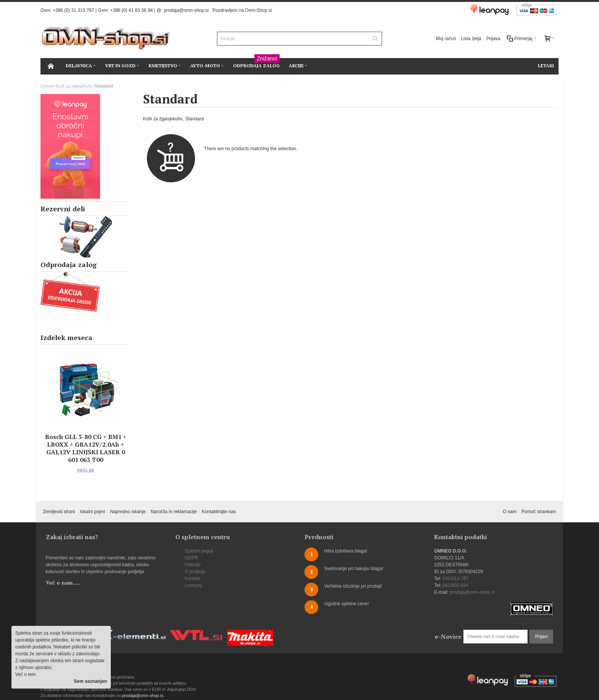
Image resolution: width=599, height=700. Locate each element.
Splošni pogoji (199, 551)
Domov (47, 86)
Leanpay (194, 585)
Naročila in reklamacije (174, 512)
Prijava (493, 39)
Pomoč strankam (539, 512)
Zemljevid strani (59, 512)
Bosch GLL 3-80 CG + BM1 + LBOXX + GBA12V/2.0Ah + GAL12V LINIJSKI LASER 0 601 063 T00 (86, 448)
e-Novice (448, 637)
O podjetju (195, 572)
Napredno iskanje (128, 512)
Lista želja (471, 39)
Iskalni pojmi (92, 512)
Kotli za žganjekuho (74, 86)
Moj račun (446, 39)
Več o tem (25, 674)
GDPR (192, 558)
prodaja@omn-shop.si (186, 10)
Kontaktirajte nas (219, 512)
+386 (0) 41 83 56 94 (131, 10)
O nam (510, 512)
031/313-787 (455, 578)
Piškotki (193, 565)
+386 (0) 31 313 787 (73, 10)
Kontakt (193, 578)
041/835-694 (455, 585)
